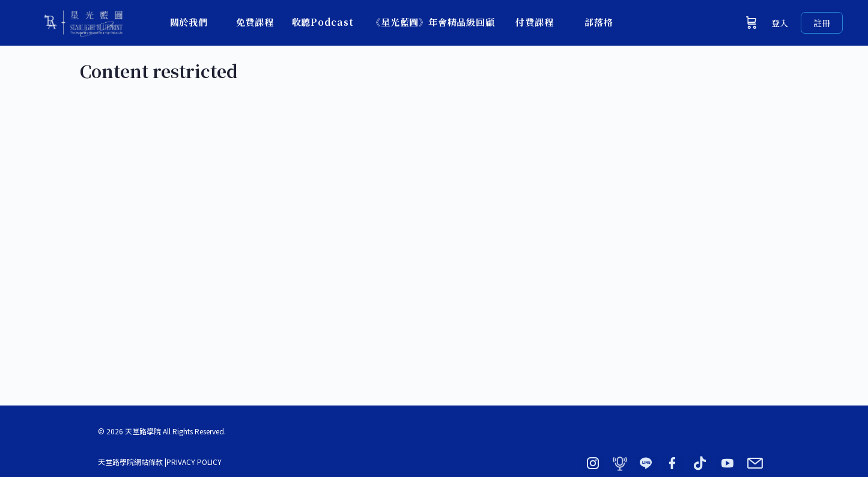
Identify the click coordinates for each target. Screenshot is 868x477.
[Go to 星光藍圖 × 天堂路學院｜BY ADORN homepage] (83, 20)
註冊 (822, 23)
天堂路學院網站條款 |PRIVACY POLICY (160, 462)
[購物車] (751, 23)
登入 (780, 23)
